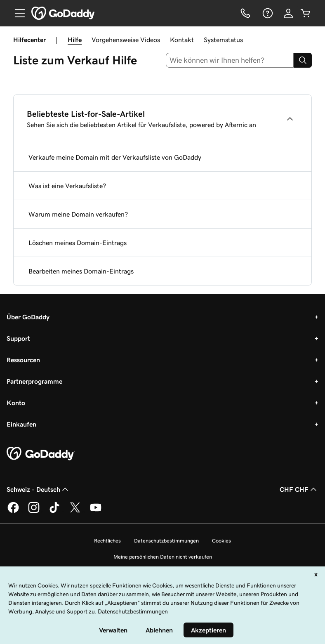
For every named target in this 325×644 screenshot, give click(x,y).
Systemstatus (223, 40)
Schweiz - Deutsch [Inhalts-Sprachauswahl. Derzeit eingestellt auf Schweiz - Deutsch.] (38, 489)
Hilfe (75, 40)
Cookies (221, 541)
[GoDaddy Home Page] (41, 454)
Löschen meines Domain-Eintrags (78, 243)
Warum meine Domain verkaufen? (78, 214)
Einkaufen (21, 424)
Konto (16, 403)
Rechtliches (107, 541)
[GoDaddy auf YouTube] (96, 512)
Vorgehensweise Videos (126, 40)
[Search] (303, 60)
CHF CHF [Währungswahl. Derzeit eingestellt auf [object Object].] (299, 489)
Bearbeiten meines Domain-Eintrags (81, 271)
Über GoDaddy (28, 317)
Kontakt (182, 40)
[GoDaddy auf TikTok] (54, 512)
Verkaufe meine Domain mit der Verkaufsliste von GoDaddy (115, 157)
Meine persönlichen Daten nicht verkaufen (163, 557)
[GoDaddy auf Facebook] (13, 512)
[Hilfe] (267, 13)
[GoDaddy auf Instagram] (34, 512)
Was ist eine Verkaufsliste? (67, 186)
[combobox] (230, 60)
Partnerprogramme (34, 381)
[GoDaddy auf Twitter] (75, 512)
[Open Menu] (16, 13)
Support (18, 338)
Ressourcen (23, 360)
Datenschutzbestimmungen (166, 541)
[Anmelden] (288, 13)
